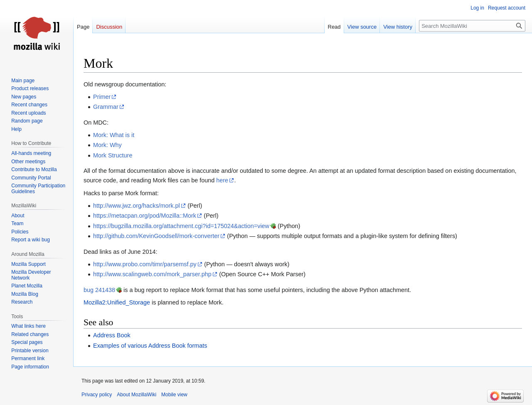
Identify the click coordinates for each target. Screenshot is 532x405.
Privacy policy (97, 395)
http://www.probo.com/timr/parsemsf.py (145, 264)
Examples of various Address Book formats (150, 346)
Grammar (106, 107)
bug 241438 (99, 290)
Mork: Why (107, 145)
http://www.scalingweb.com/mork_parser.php (152, 274)
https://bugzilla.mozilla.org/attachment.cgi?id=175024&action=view (181, 226)
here (222, 180)
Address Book (112, 335)
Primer (102, 97)
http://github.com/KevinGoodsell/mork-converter (156, 236)
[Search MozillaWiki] (472, 26)
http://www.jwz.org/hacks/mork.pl (137, 206)
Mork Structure (113, 155)
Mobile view (174, 395)
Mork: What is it (114, 135)
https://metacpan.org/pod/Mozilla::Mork (145, 216)
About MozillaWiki (137, 395)
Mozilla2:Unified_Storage (117, 302)
